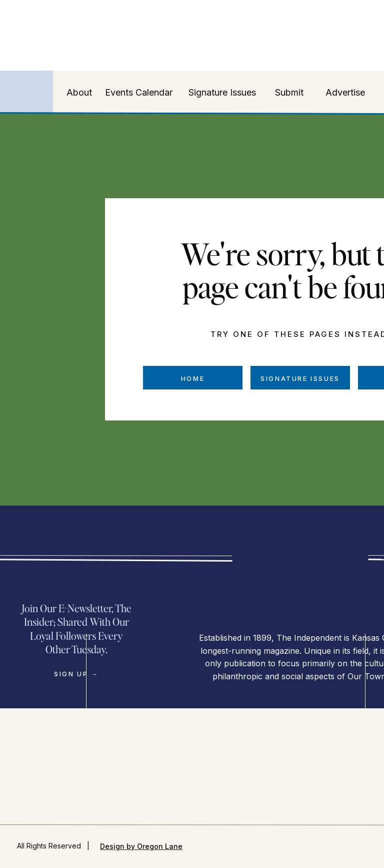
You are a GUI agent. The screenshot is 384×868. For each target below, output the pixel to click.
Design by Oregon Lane (141, 846)
